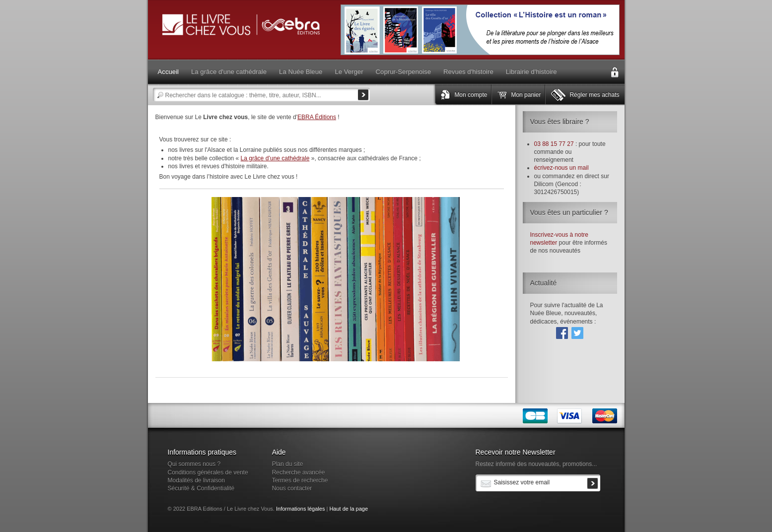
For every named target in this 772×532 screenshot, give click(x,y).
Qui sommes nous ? (194, 464)
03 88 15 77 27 (554, 144)
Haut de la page (349, 509)
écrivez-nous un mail (561, 168)
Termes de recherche (300, 480)
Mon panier (526, 95)
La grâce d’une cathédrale (275, 158)
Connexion (615, 72)
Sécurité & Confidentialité (201, 488)
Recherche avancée (299, 472)
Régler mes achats (594, 95)
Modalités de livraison (196, 480)
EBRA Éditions (317, 117)
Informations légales (300, 509)
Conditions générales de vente (208, 472)
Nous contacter (292, 488)
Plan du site (288, 464)
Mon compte (471, 95)
